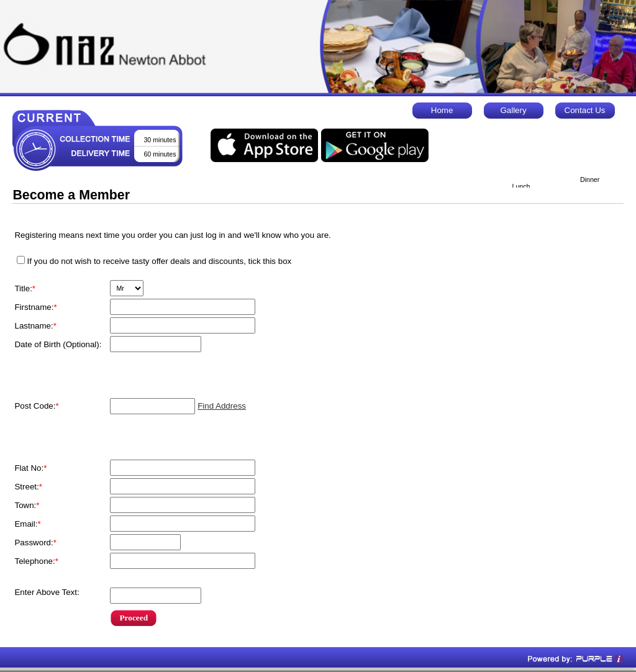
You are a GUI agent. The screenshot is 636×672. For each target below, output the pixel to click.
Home (442, 110)
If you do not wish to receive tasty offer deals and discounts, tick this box (159, 261)
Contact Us (585, 110)
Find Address (222, 406)
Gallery (513, 110)
